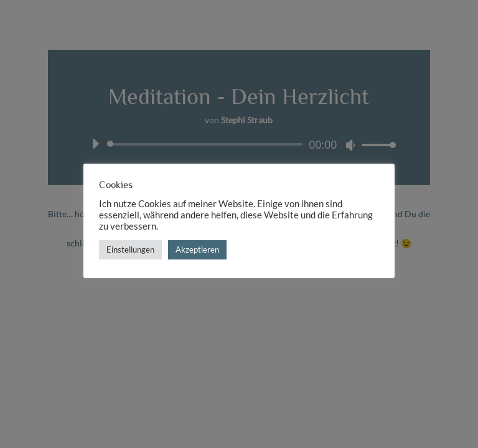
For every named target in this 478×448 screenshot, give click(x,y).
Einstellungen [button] (130, 250)
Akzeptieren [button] (197, 250)
